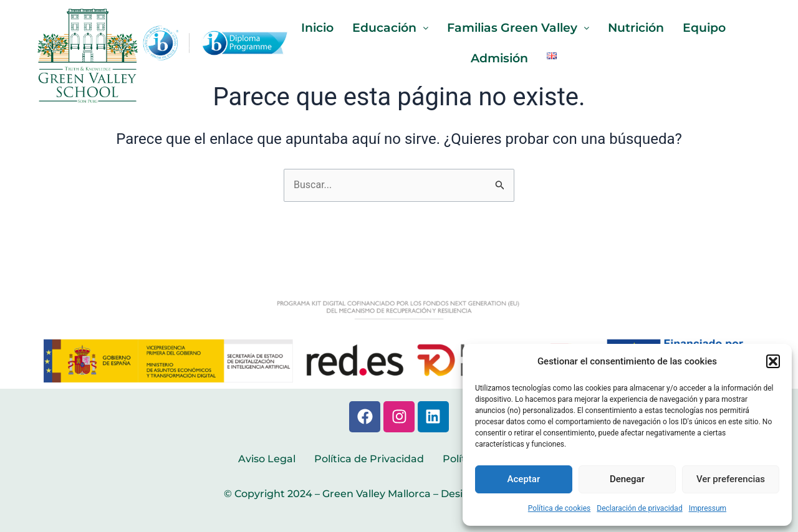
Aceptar (524, 479)
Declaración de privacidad (639, 508)
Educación (384, 28)
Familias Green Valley (518, 28)
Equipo (714, 28)
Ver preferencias (731, 479)
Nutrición (642, 28)
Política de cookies (560, 508)
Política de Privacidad (369, 459)
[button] (773, 361)
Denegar (627, 479)
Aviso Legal (267, 459)
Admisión (499, 59)
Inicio (308, 28)
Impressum (708, 508)
